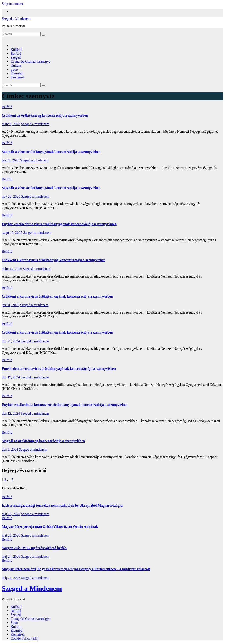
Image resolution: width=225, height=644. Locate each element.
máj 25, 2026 (11, 514)
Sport (14, 69)
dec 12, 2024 (11, 413)
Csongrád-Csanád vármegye (30, 61)
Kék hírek (18, 77)
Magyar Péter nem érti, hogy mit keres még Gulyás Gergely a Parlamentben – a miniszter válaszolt (76, 569)
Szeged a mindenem (35, 124)
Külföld (16, 50)
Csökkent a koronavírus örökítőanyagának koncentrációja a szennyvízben (57, 296)
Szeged (16, 57)
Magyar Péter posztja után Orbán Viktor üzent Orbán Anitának (50, 527)
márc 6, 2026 (11, 124)
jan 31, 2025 (11, 305)
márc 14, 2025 (12, 269)
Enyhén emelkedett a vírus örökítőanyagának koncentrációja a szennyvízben (59, 224)
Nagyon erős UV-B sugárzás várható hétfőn (34, 548)
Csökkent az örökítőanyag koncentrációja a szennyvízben (45, 115)
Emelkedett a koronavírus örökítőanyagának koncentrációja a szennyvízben (59, 369)
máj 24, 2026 (11, 556)
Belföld (16, 54)
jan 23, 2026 (11, 160)
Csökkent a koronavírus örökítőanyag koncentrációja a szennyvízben (54, 260)
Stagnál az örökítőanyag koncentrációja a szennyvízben (43, 441)
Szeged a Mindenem (16, 19)
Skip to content (12, 4)
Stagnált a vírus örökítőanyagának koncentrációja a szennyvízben (51, 152)
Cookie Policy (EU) (24, 638)
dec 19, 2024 (11, 377)
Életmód (16, 73)
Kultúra (16, 65)
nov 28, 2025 (11, 196)
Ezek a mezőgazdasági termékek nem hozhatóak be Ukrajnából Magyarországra (62, 505)
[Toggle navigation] (4, 39)
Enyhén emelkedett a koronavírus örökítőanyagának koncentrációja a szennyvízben (65, 405)
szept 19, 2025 (12, 233)
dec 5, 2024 (10, 449)
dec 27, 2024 (11, 341)
